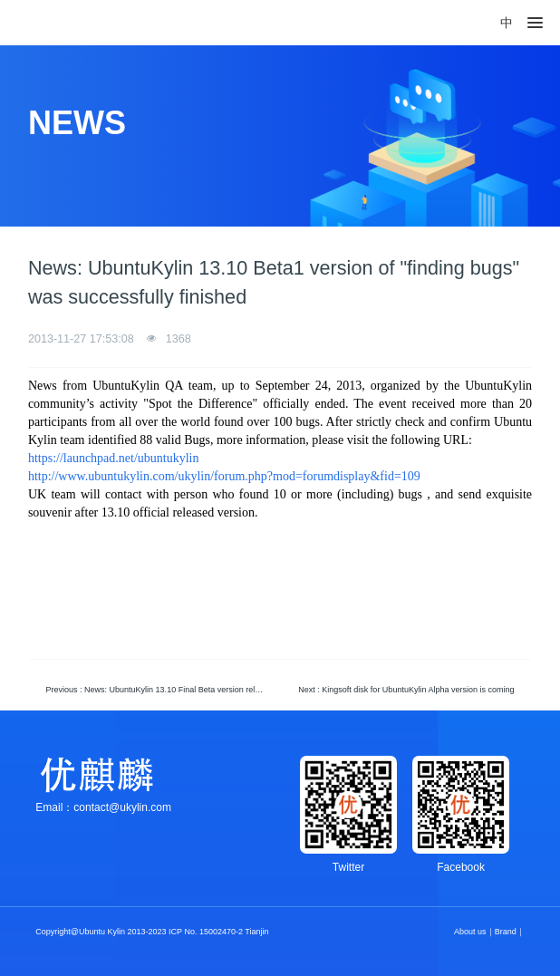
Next (406, 690)
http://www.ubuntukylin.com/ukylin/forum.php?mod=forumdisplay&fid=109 (224, 476)
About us (470, 932)
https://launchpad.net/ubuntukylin (114, 458)
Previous (159, 690)
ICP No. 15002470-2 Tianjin (218, 932)
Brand (506, 932)
